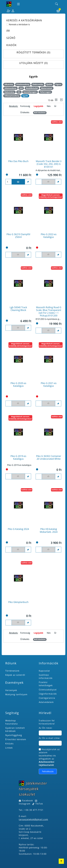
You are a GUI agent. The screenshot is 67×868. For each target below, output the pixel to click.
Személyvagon (30, 92)
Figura (58, 84)
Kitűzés (9, 744)
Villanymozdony (12, 96)
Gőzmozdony (10, 88)
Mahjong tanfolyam (16, 694)
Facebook (28, 801)
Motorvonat (47, 88)
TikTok (38, 804)
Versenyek (11, 690)
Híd (21, 88)
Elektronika (38, 84)
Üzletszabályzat (48, 690)
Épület (49, 84)
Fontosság (25, 106)
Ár (55, 106)
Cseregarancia (47, 698)
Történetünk (12, 671)
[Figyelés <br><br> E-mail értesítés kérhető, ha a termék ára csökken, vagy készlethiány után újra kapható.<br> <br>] (48, 182)
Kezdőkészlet (32, 88)
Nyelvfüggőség (14, 735)
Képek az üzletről (15, 675)
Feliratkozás (48, 771)
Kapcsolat (44, 671)
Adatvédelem (46, 702)
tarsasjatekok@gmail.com (33, 819)
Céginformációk (48, 694)
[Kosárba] (18, 182)
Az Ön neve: (46, 728)
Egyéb (25, 96)
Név (49, 106)
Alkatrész (9, 84)
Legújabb (38, 106)
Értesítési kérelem (16, 739)
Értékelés (25, 112)
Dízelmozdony (23, 84)
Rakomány (9, 92)
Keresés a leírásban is (19, 24)
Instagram (25, 804)
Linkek (9, 748)
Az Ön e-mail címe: (50, 738)
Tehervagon (45, 92)
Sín (19, 92)
